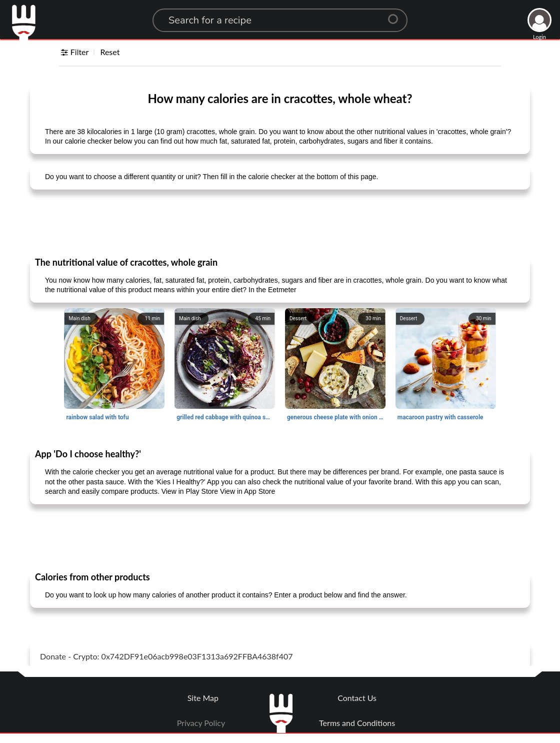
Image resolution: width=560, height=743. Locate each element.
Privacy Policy (201, 723)
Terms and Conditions (357, 723)
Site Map (203, 698)
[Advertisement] (280, 223)
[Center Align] (396, 15)
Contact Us (357, 698)
